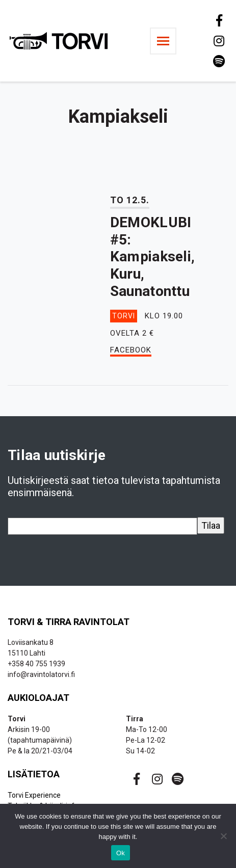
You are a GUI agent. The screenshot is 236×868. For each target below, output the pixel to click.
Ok (121, 853)
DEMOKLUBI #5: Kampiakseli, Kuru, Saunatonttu (152, 256)
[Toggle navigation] (163, 41)
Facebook (131, 350)
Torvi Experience (34, 795)
